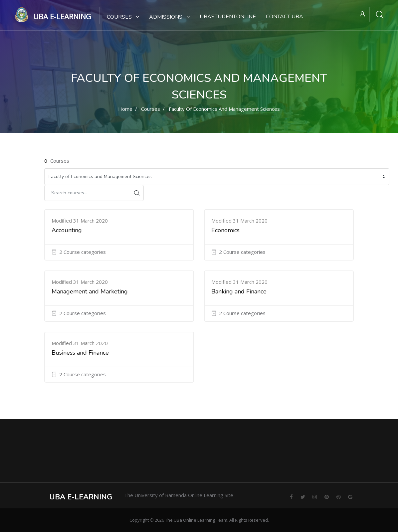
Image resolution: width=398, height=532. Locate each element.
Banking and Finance (239, 291)
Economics (225, 230)
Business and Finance (80, 353)
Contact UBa (285, 17)
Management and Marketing (90, 291)
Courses (123, 17)
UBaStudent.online (228, 17)
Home (125, 109)
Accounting (67, 230)
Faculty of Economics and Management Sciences (224, 109)
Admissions (169, 17)
